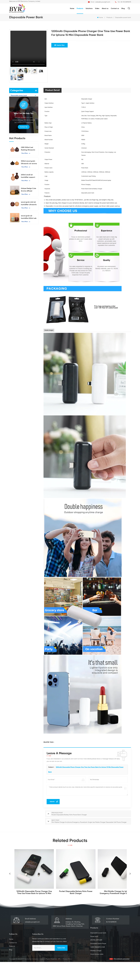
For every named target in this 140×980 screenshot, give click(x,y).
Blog (123, 9)
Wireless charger (16, 120)
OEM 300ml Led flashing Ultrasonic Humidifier (28, 182)
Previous (10, 874)
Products (80, 9)
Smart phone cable (17, 124)
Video (97, 9)
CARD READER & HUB (18, 115)
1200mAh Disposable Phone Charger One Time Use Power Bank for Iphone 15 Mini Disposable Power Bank (34, 892)
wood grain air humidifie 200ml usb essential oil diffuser (29, 251)
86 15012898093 (126, 2)
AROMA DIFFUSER (17, 105)
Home (72, 9)
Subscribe (124, 951)
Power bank (15, 100)
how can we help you (24, 147)
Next (130, 874)
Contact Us (24, 160)
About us (105, 9)
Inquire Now (59, 45)
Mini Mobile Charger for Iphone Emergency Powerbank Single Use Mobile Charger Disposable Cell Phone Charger (117, 892)
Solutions (89, 9)
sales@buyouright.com (103, 2)
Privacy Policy (67, 977)
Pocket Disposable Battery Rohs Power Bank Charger (76, 892)
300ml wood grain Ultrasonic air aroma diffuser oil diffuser (29, 196)
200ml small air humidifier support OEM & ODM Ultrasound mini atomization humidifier (28, 210)
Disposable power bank (123, 18)
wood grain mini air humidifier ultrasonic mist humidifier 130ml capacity (29, 237)
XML (59, 977)
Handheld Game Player (19, 110)
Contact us (115, 9)
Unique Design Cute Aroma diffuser (28, 223)
